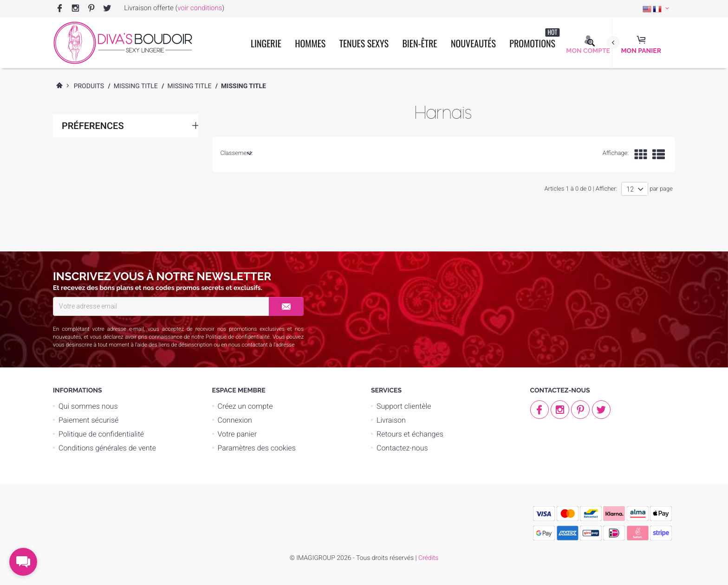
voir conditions (200, 8)
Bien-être (419, 43)
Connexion (235, 420)
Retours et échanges (410, 434)
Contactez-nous (402, 448)
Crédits (428, 558)
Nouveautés (473, 43)
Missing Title (136, 86)
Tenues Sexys (364, 43)
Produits (89, 86)
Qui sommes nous (88, 406)
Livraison (391, 420)
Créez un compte (245, 406)
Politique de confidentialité (238, 337)
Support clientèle (404, 406)
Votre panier (237, 434)
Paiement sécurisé (88, 420)
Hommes (310, 43)
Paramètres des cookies (257, 448)
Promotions (534, 39)
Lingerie (266, 43)
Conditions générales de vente (107, 448)
